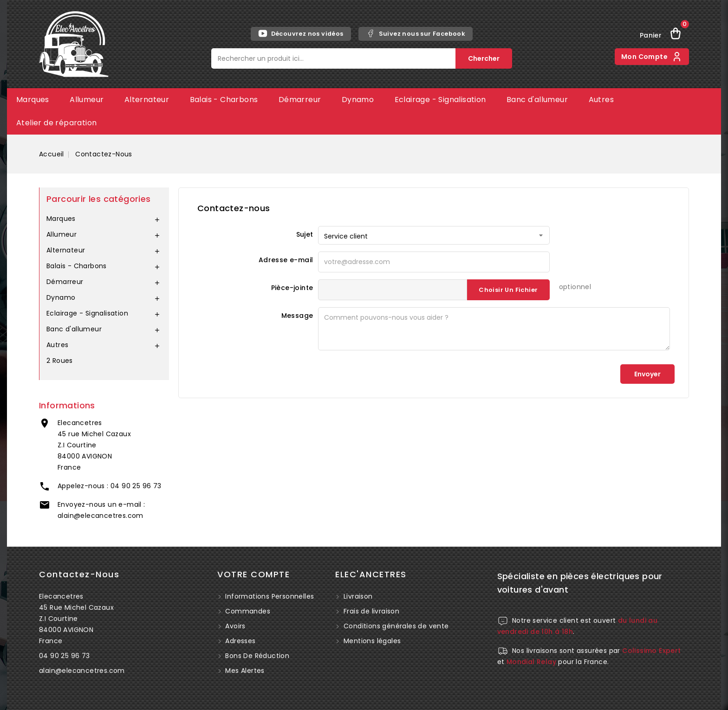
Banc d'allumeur (537, 100)
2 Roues (60, 361)
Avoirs (234, 626)
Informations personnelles (269, 596)
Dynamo (358, 100)
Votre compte (253, 574)
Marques (33, 100)
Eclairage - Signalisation (440, 100)
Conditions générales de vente (396, 626)
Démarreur (300, 100)
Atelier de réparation (56, 123)
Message (297, 316)
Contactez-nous (79, 574)
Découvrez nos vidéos (301, 33)
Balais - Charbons (224, 100)
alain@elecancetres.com (101, 516)
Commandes (247, 611)
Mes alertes (244, 671)
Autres (601, 100)
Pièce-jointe (292, 288)
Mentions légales (372, 641)
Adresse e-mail (286, 260)
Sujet (305, 234)
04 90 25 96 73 (136, 486)
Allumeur (87, 100)
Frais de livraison (371, 611)
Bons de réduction (256, 656)
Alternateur (147, 100)
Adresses (240, 641)
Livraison (358, 596)
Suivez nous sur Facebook (416, 33)
